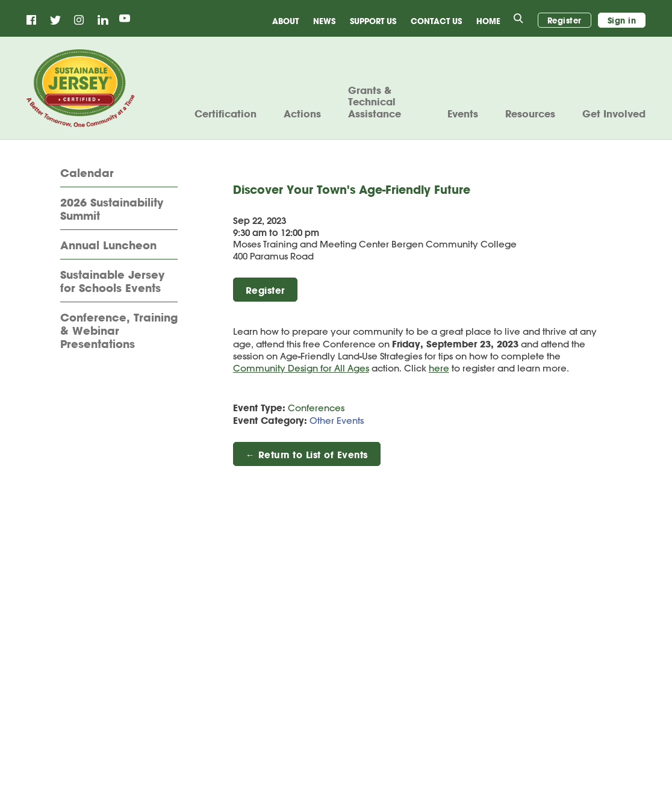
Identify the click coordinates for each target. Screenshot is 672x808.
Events (463, 114)
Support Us (373, 21)
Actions (302, 114)
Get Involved (614, 114)
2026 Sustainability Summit (112, 210)
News (324, 21)
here (439, 368)
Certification (226, 114)
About (285, 21)
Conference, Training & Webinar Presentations (119, 331)
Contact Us (436, 21)
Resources (530, 114)
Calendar (87, 173)
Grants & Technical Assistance (375, 102)
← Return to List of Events (307, 455)
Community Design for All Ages (301, 368)
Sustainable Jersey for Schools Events (112, 282)
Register (565, 20)
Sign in (622, 20)
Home (488, 21)
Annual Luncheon (108, 246)
